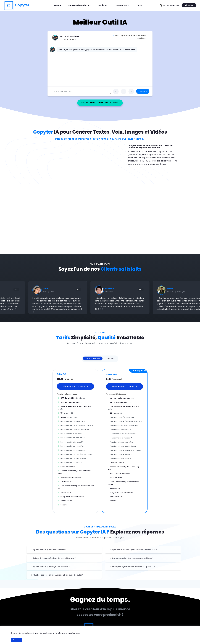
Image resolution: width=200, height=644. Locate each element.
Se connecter (173, 5)
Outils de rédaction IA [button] (79, 5)
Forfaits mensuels (93, 358)
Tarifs (139, 5)
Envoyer (143, 91)
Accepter (16, 640)
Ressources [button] (122, 5)
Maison (58, 4)
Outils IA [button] (103, 5)
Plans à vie (110, 358)
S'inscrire (189, 5)
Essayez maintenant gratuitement (104, 103)
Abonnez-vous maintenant (75, 386)
